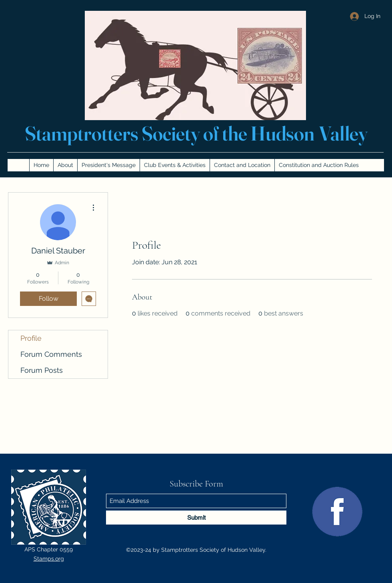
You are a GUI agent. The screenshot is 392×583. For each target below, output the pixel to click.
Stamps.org (49, 559)
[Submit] (196, 518)
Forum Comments (51, 354)
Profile (31, 338)
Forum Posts (42, 370)
